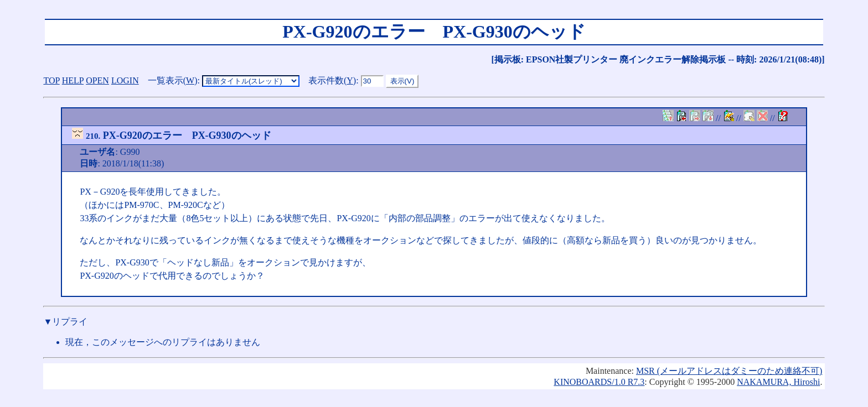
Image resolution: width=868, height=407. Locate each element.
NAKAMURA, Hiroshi (778, 382)
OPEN (97, 80)
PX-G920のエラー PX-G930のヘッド (171, 135)
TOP (51, 80)
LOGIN (125, 80)
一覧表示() (173, 80)
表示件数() (332, 80)
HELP (73, 80)
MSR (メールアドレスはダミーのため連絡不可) (729, 371)
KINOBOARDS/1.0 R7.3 (599, 382)
